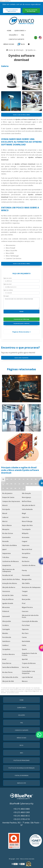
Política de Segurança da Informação (22, 768)
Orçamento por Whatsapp (21, 319)
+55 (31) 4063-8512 (22, 816)
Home (9, 31)
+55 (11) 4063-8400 (22, 809)
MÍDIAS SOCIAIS (9, 44)
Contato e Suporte (16, 39)
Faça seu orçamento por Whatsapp (31, 11)
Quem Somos (19, 31)
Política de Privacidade (21, 760)
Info (22, 753)
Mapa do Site (22, 783)
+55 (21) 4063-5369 (22, 812)
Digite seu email (8, 284)
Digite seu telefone (8, 290)
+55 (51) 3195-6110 (22, 819)
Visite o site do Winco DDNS (21, 115)
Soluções (13, 35)
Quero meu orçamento (21, 358)
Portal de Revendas (22, 775)
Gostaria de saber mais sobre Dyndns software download (21, 303)
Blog (23, 44)
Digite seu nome (8, 278)
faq (23, 35)
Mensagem (6, 296)
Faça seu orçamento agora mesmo (12, 11)
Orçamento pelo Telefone (22, 323)
